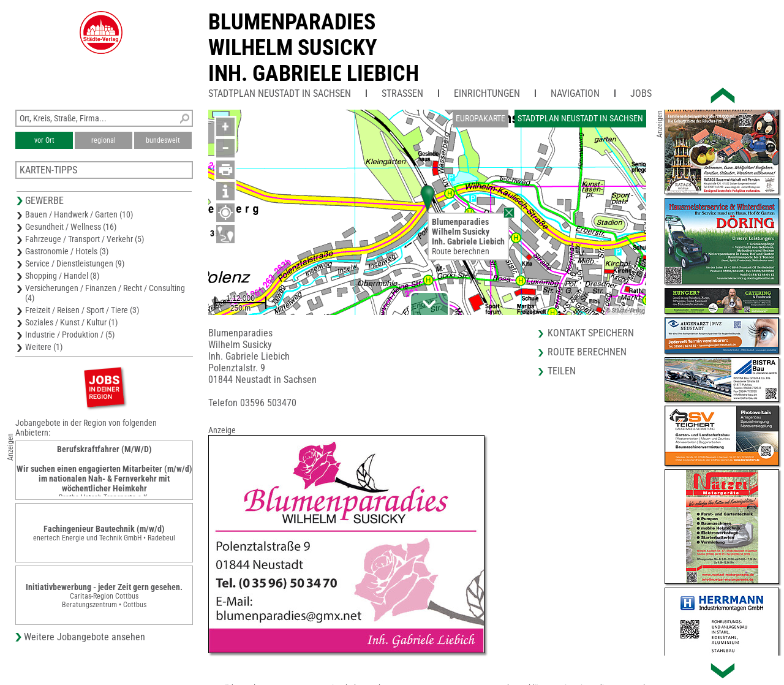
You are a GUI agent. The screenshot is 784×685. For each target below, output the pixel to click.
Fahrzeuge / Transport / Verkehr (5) (85, 239)
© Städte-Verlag (625, 310)
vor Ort (44, 140)
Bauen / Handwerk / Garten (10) (79, 214)
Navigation (575, 93)
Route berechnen (461, 251)
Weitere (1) (44, 347)
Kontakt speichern (591, 333)
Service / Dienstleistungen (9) (75, 263)
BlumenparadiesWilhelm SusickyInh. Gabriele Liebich (314, 48)
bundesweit (163, 140)
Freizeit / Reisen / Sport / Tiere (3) (82, 310)
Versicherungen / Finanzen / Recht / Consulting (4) (105, 293)
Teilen (562, 371)
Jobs (641, 93)
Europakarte (481, 118)
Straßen (402, 93)
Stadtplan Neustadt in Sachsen (280, 93)
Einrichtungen (487, 93)
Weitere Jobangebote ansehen (85, 637)
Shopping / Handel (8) (62, 276)
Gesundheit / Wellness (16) (71, 227)
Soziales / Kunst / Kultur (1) (71, 322)
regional (104, 140)
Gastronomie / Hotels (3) (67, 251)
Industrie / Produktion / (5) (70, 335)
